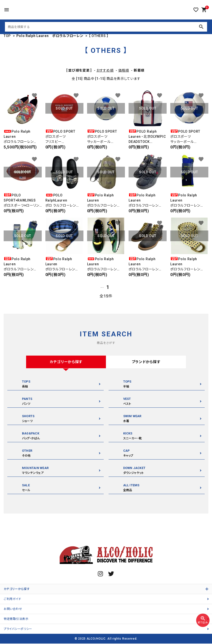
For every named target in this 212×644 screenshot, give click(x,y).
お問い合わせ (13, 609)
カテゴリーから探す (17, 589)
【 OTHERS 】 (99, 36)
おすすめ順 (105, 70)
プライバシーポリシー (18, 629)
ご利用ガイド (12, 599)
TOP (7, 36)
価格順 (124, 70)
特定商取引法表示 (16, 619)
